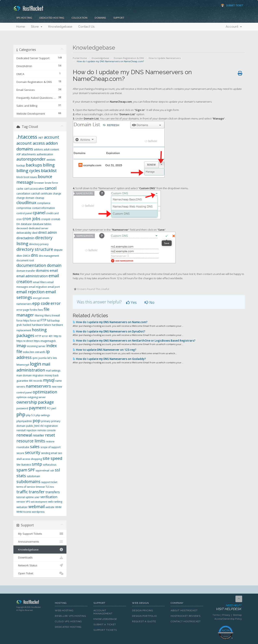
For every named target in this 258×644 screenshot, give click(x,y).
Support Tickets (105, 630)
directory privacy (39, 244)
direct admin (48, 232)
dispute (58, 250)
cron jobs (31, 219)
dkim (19, 256)
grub (19, 325)
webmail (37, 507)
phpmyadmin (24, 421)
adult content (51, 149)
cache (20, 189)
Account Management (103, 612)
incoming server (36, 346)
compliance (44, 203)
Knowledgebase (60, 27)
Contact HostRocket (186, 621)
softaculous (50, 465)
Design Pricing (143, 610)
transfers (53, 492)
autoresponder (31, 159)
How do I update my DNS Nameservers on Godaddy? (109, 359)
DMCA (27, 256)
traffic (22, 492)
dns (34, 255)
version (21, 502)
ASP (19, 154)
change (57, 194)
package (46, 402)
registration (51, 426)
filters (48, 315)
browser (39, 183)
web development (39, 502)
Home (21, 27)
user (37, 497)
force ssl (35, 321)
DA (18, 224)
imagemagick (48, 341)
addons (38, 149)
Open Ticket (40, 573)
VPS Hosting (24, 18)
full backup (53, 321)
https (37, 341)
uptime (30, 497)
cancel (51, 188)
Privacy (226, 615)
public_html (33, 426)
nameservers (38, 386)
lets (55, 358)
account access (31, 143)
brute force (51, 183)
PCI (49, 408)
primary (46, 421)
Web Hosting (64, 610)
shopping (36, 459)
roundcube (23, 447)
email (54, 270)
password (22, 408)
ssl (57, 470)
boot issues (30, 177)
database (26, 224)
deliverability (24, 233)
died (35, 233)
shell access (23, 459)
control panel (24, 213)
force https (23, 321)
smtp (37, 464)
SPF (31, 470)
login (36, 364)
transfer (37, 492)
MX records (36, 381)
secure (20, 453)
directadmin (25, 238)
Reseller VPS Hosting (70, 616)
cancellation (23, 194)
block (20, 177)
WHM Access (24, 512)
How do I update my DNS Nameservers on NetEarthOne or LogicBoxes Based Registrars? (134, 341)
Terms (216, 615)
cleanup (40, 198)
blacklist (49, 171)
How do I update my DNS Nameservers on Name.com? (110, 322)
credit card (52, 213)
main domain (24, 375)
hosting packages (32, 333)
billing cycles (28, 171)
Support (119, 18)
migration (38, 375)
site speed (52, 458)
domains (42, 270)
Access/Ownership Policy (228, 619)
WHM (58, 507)
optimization (45, 392)
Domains (100, 18)
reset (50, 435)
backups (34, 165)
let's (50, 358)
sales (35, 447)
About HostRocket (184, 610)
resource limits (31, 441)
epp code (41, 303)
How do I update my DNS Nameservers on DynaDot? (109, 331)
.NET (41, 138)
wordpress (38, 512)
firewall (56, 315)
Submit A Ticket (105, 624)
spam (22, 470)
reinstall (21, 430)
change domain (25, 198)
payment (37, 408)
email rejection (31, 292)
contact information (43, 208)
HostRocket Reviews (186, 616)
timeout (40, 487)
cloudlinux (26, 203)
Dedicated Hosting (52, 18)
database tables (42, 224)
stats (21, 476)
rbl (42, 426)
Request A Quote (144, 621)
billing (49, 165)
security (33, 452)
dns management (49, 256)
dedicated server (38, 228)
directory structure (35, 249)
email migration (38, 287)
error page (23, 310)
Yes (131, 302)
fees (40, 310)
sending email (49, 453)
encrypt (37, 298)
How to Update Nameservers (165, 58)
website (50, 507)
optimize (22, 397)
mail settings (53, 371)
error (56, 303)
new (54, 387)
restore (50, 441)
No (150, 302)
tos (52, 487)
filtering (39, 315)
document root (25, 260)
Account (234, 27)
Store (37, 27)
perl (54, 408)
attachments (29, 154)
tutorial (21, 497)
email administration (32, 276)
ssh (52, 471)
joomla (42, 358)
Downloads (40, 557)
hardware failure (41, 325)
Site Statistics (24, 465)
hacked (27, 325)
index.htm (29, 352)
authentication (45, 154)
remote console (47, 430)
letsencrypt (23, 365)
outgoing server (37, 397)
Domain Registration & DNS (129, 58)
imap (21, 346)
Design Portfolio (144, 616)
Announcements (40, 542)
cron (19, 219)
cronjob (46, 219)
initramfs (40, 352)
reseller (38, 435)
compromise (24, 208)
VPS (28, 502)
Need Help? (225, 608)
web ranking (55, 502)
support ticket (49, 482)
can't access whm (34, 189)
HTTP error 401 (44, 336)
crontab (56, 219)
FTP (43, 320)
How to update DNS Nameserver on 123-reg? (105, 350)
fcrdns (34, 310)
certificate (46, 194)
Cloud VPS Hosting (68, 621)
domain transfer (26, 271)
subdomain (33, 476)
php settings (43, 415)
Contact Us (86, 27)
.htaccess (27, 137)
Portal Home (80, 58)
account (51, 137)
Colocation (79, 18)
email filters (40, 282)
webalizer (22, 507)
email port (54, 287)
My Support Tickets (40, 534)
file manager (33, 312)
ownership (27, 402)
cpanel (39, 213)
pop (37, 421)
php (21, 414)
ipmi (35, 358)
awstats (51, 160)
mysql (49, 380)
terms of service (26, 487)
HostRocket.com (33, 603)
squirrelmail (42, 471)
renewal (24, 435)
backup (21, 166)
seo (60, 453)
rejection (31, 430)
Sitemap (237, 615)
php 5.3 (30, 415)
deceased (22, 228)
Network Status (40, 565)
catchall (35, 194)
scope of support (50, 447)
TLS (47, 487)
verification (49, 497)
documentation (31, 265)
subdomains (28, 482)
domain (54, 265)
